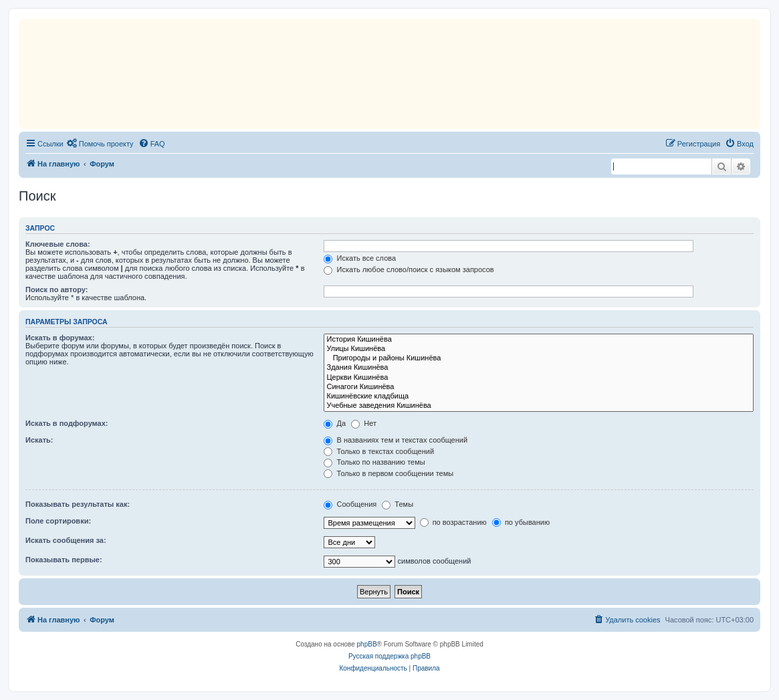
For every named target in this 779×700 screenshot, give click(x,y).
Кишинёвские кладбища (539, 396)
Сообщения (350, 504)
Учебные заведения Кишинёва (539, 406)
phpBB (367, 644)
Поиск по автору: (57, 289)
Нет (364, 423)
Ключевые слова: (58, 244)
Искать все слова (360, 258)
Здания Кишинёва (539, 368)
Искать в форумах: (60, 338)
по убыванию (521, 522)
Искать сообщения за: (66, 540)
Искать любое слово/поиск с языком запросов (409, 269)
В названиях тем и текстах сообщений (396, 440)
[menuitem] (100, 144)
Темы (398, 504)
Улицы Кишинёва (539, 349)
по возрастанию (453, 522)
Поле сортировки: (58, 521)
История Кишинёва (539, 340)
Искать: (39, 440)
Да (335, 423)
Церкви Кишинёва (539, 378)
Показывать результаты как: (78, 504)
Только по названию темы (374, 462)
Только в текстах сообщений (379, 451)
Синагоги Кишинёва (539, 387)
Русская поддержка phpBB (389, 656)
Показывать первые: (64, 560)
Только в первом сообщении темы (388, 473)
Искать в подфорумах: (67, 423)
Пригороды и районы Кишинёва (539, 358)
